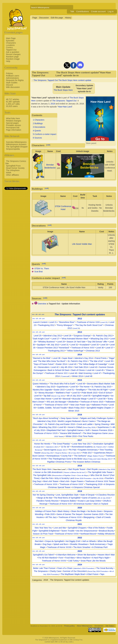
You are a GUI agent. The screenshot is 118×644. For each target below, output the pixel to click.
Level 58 (102, 399)
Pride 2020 (50, 514)
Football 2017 (39, 447)
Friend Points (101, 358)
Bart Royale (93, 469)
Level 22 (104, 322)
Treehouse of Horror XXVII (46, 433)
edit (48, 145)
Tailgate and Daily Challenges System (97, 418)
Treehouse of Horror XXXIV (54, 561)
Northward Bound (88, 534)
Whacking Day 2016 (48, 427)
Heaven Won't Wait (106, 555)
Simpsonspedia (13, 149)
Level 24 (76, 328)
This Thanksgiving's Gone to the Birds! (65, 459)
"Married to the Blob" (42, 358)
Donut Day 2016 (89, 427)
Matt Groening (85, 373)
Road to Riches (61, 453)
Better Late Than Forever (44, 568)
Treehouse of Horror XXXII (67, 534)
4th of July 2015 (74, 396)
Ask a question (13, 52)
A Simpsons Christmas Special (86, 487)
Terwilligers (81, 390)
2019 (80, 491)
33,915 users (12, 106)
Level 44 (90, 370)
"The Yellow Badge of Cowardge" (93, 364)
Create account (98, 11)
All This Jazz (51, 517)
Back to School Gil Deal (58, 370)
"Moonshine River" (67, 322)
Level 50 (74, 387)
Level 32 (74, 345)
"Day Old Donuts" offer (97, 342)
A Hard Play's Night (101, 558)
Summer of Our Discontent (75, 571)
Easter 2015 (59, 390)
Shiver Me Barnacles (87, 555)
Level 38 (56, 358)
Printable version (13, 125)
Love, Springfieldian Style (67, 495)
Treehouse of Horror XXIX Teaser (100, 481)
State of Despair (87, 495)
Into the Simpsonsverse (87, 531)
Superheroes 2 (104, 427)
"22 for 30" (65, 447)
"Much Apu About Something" (46, 418)
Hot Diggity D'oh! (73, 541)
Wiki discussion (13, 87)
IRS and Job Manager (57, 402)
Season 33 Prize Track (43, 534)
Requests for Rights (15, 80)
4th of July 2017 (74, 453)
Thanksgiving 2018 (94, 484)
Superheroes (63, 387)
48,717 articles (13, 99)
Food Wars (70, 558)
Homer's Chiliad (75, 427)
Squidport (41, 345)
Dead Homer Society (15, 168)
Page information (14, 130)
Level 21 (53, 322)
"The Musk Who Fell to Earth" (63, 384)
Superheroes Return (103, 453)
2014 (80, 355)
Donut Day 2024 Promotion (98, 571)
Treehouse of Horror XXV (56, 373)
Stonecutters (44, 367)
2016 (80, 415)
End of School (105, 393)
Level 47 (97, 373)
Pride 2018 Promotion (83, 478)
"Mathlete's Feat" (63, 393)
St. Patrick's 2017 (100, 447)
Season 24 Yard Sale (76, 342)
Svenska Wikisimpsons (16, 142)
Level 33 (95, 345)
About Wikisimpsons (84, 626)
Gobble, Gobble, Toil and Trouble (52, 408)
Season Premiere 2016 (102, 430)
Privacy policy (69, 626)
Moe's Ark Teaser (51, 481)
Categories (37, 580)
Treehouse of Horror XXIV (83, 348)
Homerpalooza (53, 456)
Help (8, 61)
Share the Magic (78, 511)
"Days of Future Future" (44, 364)
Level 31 (65, 345)
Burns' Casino (89, 421)
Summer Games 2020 (94, 514)
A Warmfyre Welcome (66, 555)
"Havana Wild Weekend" (70, 433)
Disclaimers (99, 626)
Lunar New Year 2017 (82, 444)
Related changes (14, 121)
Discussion (44, 18)
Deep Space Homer (69, 418)
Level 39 (109, 361)
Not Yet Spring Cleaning (43, 495)
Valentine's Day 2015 (46, 387)
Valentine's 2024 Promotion (84, 568)
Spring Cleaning (102, 424)
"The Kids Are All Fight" (98, 390)
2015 (80, 380)
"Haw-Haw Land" (59, 469)
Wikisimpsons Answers (16, 144)
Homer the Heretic (42, 444)
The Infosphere (13, 170)
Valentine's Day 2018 (107, 469)
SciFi (88, 430)
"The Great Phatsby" (61, 444)
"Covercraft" (65, 376)
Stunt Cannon (38, 456)
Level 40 (73, 364)
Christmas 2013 (93, 351)
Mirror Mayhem (83, 558)
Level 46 (73, 373)
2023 (80, 551)
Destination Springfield (103, 444)
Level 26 (67, 336)
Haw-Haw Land (65, 107)
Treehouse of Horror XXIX (46, 484)
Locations (10, 45)
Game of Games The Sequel (69, 514)
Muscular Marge (79, 399)
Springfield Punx (13, 166)
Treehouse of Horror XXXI (70, 517)
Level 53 (76, 393)
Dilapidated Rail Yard (56, 430)
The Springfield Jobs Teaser (100, 472)
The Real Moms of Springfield (67, 498)
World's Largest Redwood (69, 421)
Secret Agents (50, 450)
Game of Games (89, 498)
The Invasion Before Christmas (86, 462)
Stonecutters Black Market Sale (101, 384)
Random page (12, 57)
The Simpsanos (41, 571)
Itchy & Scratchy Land (64, 478)
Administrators (12, 78)
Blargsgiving (89, 517)
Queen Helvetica (40, 384)
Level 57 (92, 399)
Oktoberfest (73, 402)
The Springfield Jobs (42, 475)
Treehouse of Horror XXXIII (59, 547)
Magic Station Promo (96, 456)
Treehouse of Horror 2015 (92, 402)
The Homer (85, 387)
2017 (80, 440)
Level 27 (55, 339)
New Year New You (43, 528)
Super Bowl (67, 358)
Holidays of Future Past (45, 511)
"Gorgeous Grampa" (82, 336)
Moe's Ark (65, 481)
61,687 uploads (13, 102)
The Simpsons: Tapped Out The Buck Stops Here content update (62, 80)
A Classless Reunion (106, 495)
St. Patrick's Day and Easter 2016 (60, 424)
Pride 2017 (87, 453)
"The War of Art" (96, 361)
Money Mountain (46, 393)
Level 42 (55, 367)
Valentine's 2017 (52, 447)
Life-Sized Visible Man (82, 244)
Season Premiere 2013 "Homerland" (53, 348)
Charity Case (55, 571)
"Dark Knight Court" (41, 339)
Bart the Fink (47, 478)
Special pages (12, 123)
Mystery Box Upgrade (42, 390)
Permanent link (13, 128)
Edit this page (57, 18)
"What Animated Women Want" (75, 339)
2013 (80, 332)
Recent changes (13, 54)
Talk (72, 11)
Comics (9, 47)
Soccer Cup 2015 (58, 396)
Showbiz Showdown (79, 544)
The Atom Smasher (82, 547)
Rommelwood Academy (82, 447)
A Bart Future (92, 574)
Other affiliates (12, 175)
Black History (63, 511)
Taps (102, 574)
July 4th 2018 (98, 478)
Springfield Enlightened (49, 531)
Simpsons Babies (68, 501)
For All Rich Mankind (48, 558)
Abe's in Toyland (101, 504)
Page (35, 18)
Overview (42, 304)
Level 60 (62, 427)
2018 (53, 104)
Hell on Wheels (89, 541)
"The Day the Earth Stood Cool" (89, 325)
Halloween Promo (99, 405)
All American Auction (83, 504)
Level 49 (81, 384)
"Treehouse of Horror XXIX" (71, 484)
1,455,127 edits (13, 104)
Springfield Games (75, 430)
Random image (13, 59)
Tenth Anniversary (98, 544)
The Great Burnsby (105, 568)
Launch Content (40, 322)
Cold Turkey (74, 561)
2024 (80, 565)
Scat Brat (39, 272)
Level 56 (57, 399)
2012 (80, 319)
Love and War (60, 528)
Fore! (61, 558)
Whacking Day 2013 (99, 339)
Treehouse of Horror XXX (61, 504)
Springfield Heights (101, 396)
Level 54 (38, 396)
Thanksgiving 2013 (56, 351)
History (68, 18)
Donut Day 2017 (48, 453)
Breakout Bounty (106, 531)
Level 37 (109, 348)
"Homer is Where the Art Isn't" (75, 472)
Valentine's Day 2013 (52, 336)
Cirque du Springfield (54, 541)
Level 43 (93, 367)
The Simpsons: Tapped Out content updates (70, 580)
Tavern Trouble (68, 531)
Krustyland (84, 345)
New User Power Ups (80, 405)
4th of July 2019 (104, 498)
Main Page (11, 38)
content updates (80, 314)
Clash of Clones (78, 370)
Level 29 (61, 342)
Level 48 (88, 376)
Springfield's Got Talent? (44, 555)
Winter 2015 (74, 411)
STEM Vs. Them (42, 269)
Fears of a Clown (65, 568)
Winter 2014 (77, 376)
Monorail (67, 399)
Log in (111, 11)
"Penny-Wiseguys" (65, 325)
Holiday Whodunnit (106, 534)
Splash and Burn (61, 544)
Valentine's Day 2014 (84, 358)
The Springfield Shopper (17, 147)
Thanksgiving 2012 (46, 325)
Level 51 (70, 390)
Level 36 (100, 348)
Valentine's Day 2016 (46, 421)
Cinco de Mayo (83, 475)
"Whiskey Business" (47, 342)
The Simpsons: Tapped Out (64, 101)
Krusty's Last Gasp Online (89, 501)
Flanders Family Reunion (48, 501)
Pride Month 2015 (89, 393)
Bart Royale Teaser (77, 469)
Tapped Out (11, 50)
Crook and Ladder (85, 424)
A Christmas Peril (100, 547)
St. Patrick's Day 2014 (78, 361)
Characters (11, 43)
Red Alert (39, 541)
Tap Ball (47, 396)
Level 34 (104, 345)
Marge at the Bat (45, 498)
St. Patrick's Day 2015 (101, 387)
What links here (13, 118)
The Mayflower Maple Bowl (73, 574)
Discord (9, 85)
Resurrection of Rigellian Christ (64, 475)
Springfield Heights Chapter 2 (100, 408)
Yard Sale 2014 (81, 367)
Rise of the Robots (97, 528)
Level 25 (37, 336)
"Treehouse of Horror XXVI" (56, 405)
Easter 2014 (62, 364)
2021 (80, 524)
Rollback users (13, 76)
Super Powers (77, 481)
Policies (9, 73)
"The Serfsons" (80, 456)
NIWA (9, 173)
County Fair (66, 456)
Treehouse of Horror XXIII (88, 322)
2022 (80, 538)
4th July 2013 (53, 345)
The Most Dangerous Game (95, 433)
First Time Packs (86, 436)
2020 (80, 508)
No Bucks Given (95, 511)
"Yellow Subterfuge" (75, 351)
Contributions (82, 11)
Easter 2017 (62, 450)
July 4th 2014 (66, 367)
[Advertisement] (16, 233)
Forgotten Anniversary (88, 450)
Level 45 (100, 370)
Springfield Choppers (77, 528)
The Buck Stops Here (63, 90)
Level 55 (87, 396)
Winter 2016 (71, 436)
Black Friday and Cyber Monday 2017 (98, 459)
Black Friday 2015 (77, 408)
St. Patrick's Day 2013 (103, 336)
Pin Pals (73, 450)
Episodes (10, 41)
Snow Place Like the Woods (93, 561)
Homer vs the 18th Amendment (49, 472)
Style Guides (12, 83)
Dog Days (47, 544)
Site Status (110, 626)
